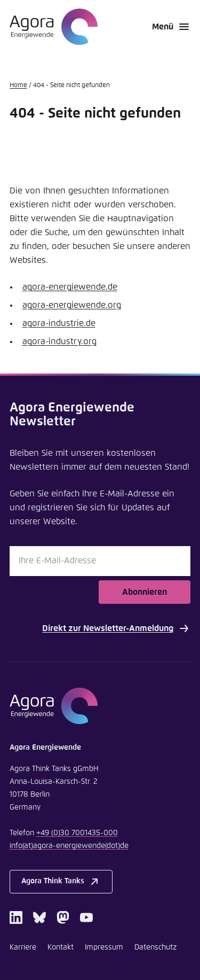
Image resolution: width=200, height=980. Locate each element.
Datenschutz (155, 947)
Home (18, 85)
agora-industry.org (59, 341)
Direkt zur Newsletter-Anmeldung (116, 628)
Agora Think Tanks (61, 882)
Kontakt (61, 947)
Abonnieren (145, 592)
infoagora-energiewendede (69, 846)
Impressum (104, 947)
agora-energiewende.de (70, 287)
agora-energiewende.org (72, 305)
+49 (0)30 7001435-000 (77, 833)
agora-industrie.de (59, 323)
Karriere (23, 947)
